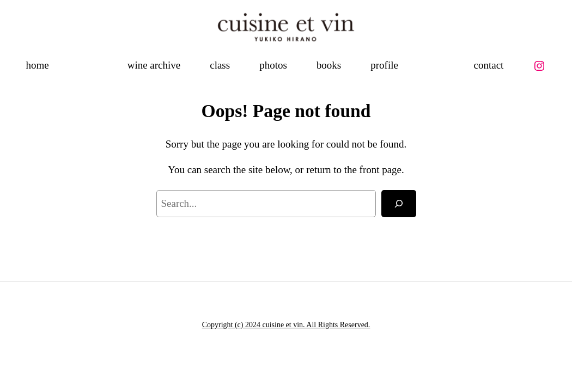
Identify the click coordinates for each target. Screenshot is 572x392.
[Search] (399, 204)
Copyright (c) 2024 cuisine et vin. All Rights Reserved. (286, 325)
